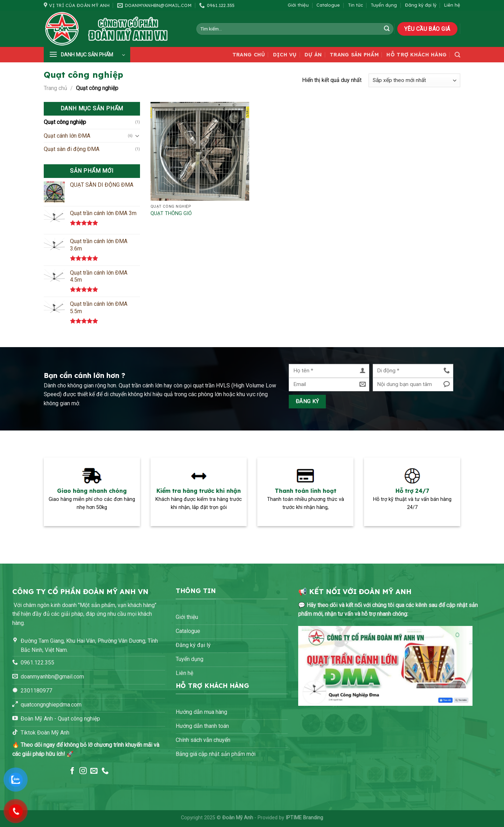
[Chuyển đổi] (137, 136)
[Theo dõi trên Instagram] (83, 771)
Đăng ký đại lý (421, 5)
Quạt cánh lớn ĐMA (67, 136)
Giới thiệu (298, 5)
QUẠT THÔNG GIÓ (171, 213)
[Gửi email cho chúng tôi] (94, 771)
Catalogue (328, 5)
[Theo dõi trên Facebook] (72, 771)
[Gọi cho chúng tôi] (105, 771)
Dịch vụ (285, 55)
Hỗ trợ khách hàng (416, 55)
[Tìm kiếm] (457, 55)
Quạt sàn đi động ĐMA (72, 149)
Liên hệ (452, 5)
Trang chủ (249, 55)
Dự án (313, 55)
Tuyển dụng (384, 5)
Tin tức (355, 5)
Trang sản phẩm (354, 55)
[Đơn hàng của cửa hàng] (414, 80)
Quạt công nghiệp (65, 122)
